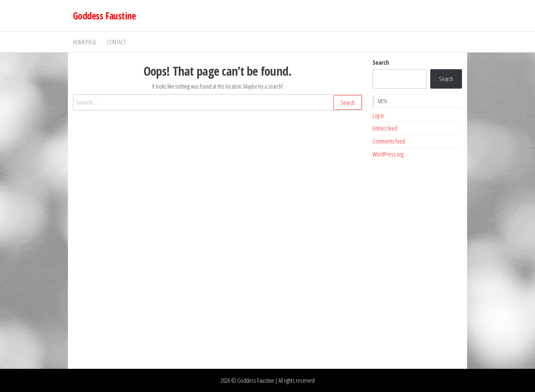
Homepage (85, 42)
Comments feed (389, 141)
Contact (116, 42)
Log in (378, 116)
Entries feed (385, 128)
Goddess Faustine (104, 16)
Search (381, 62)
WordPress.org (388, 154)
